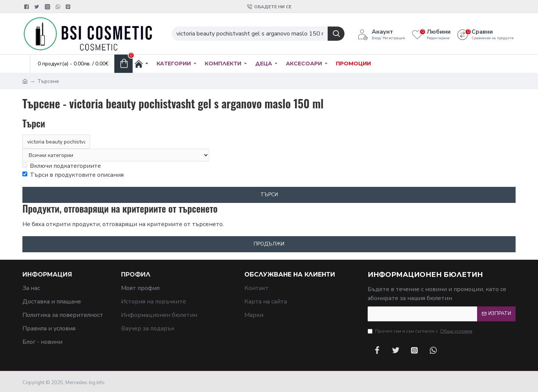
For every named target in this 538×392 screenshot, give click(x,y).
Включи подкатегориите (62, 166)
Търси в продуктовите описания (73, 175)
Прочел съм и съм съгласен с (420, 331)
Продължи (269, 244)
